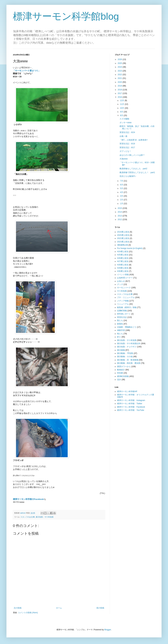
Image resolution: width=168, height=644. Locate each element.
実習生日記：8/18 (127, 144)
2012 (120, 219)
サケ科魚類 (122, 291)
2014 (120, 212)
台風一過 (123, 136)
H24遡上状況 (123, 252)
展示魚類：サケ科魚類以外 (129, 343)
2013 (120, 216)
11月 (122, 104)
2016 (120, 97)
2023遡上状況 (123, 242)
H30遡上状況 (123, 271)
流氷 (119, 380)
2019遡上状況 (123, 232)
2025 (120, 63)
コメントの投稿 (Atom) (28, 613)
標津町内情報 (123, 376)
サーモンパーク (124, 288)
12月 (122, 100)
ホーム (59, 608)
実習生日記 (122, 317)
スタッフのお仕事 (28, 517)
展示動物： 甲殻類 (125, 353)
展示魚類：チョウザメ (127, 347)
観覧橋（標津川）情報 (127, 307)
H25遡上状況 (123, 255)
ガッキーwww (126, 123)
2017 (120, 93)
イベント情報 (123, 275)
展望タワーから (124, 367)
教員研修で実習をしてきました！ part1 (137, 172)
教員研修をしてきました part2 (133, 169)
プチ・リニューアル (126, 297)
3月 (122, 196)
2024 (120, 67)
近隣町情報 (122, 311)
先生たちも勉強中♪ (128, 176)
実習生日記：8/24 (127, 132)
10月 (122, 108)
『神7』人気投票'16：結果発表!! (134, 140)
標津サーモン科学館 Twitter (130, 404)
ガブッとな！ (125, 151)
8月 (122, 115)
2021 (120, 78)
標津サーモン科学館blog (66, 16)
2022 (120, 75)
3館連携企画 (123, 245)
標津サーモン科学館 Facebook (131, 407)
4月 (122, 192)
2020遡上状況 (123, 235)
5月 (122, 188)
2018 (120, 90)
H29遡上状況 (123, 268)
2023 (120, 71)
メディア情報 (123, 301)
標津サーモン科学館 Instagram (131, 400)
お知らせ (121, 281)
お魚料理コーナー (125, 278)
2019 (120, 86)
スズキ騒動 (124, 119)
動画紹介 (121, 370)
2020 (120, 82)
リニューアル (123, 304)
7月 (122, 181)
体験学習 (121, 330)
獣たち (120, 320)
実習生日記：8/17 (127, 148)
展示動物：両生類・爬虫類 (129, 363)
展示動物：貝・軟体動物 (128, 360)
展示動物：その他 (125, 357)
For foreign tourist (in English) (130, 248)
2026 (120, 59)
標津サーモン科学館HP (127, 391)
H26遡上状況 (123, 258)
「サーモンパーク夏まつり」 (27, 71)
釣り (119, 337)
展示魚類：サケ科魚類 (45, 517)
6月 (122, 185)
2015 (120, 208)
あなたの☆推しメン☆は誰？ (132, 155)
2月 (122, 200)
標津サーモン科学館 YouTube (131, 410)
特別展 (120, 373)
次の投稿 (18, 608)
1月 (122, 204)
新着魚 (120, 324)
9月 (122, 112)
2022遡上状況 (123, 238)
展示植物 (121, 350)
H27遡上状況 (123, 261)
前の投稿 (100, 608)
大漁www (124, 159)
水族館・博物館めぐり (127, 327)
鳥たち (120, 334)
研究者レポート (124, 314)
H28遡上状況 (123, 265)
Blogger (108, 630)
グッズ (120, 284)
